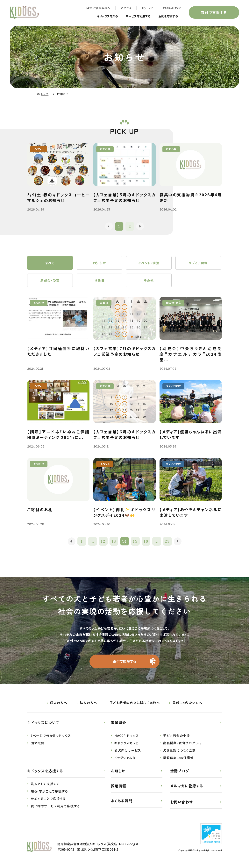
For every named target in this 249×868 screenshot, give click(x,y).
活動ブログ (180, 771)
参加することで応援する (48, 799)
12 (103, 541)
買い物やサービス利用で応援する (55, 806)
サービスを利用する (134, 16)
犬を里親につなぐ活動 (179, 750)
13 (114, 541)
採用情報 (119, 786)
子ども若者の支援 (176, 736)
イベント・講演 (149, 263)
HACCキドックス (126, 736)
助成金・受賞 (50, 280)
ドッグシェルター (127, 758)
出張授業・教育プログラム (182, 743)
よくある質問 (122, 801)
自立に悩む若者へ (98, 8)
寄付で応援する (125, 661)
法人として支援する (45, 784)
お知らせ (147, 8)
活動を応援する (167, 16)
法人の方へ (89, 703)
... (92, 541)
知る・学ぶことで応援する (49, 791)
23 (167, 541)
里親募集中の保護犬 (178, 758)
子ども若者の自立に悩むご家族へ (135, 703)
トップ (45, 94)
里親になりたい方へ (187, 703)
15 (135, 541)
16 (146, 541)
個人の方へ (59, 703)
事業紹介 (119, 723)
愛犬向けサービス (128, 750)
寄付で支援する (214, 12)
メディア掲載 (198, 263)
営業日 (100, 280)
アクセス (126, 8)
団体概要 (38, 743)
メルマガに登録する (187, 786)
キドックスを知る (100, 16)
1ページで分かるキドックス (51, 736)
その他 (149, 280)
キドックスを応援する (45, 771)
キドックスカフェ (126, 743)
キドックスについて (43, 723)
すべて (50, 263)
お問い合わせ (172, 8)
